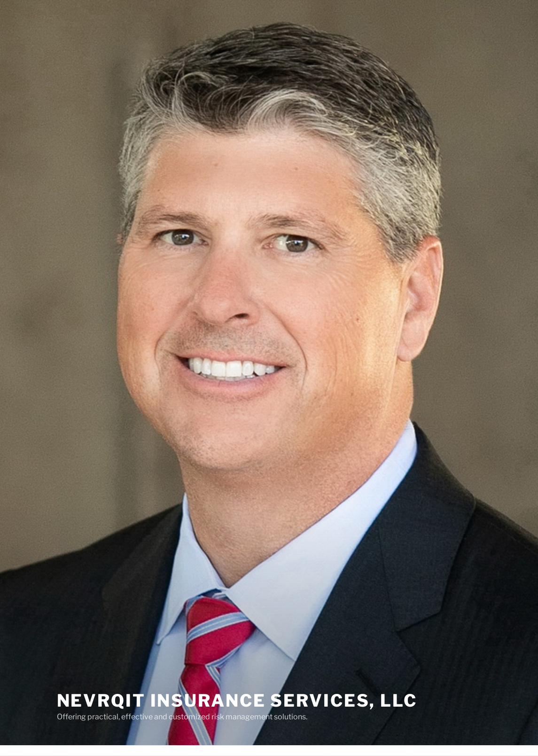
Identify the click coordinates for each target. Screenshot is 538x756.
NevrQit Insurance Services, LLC (237, 701)
